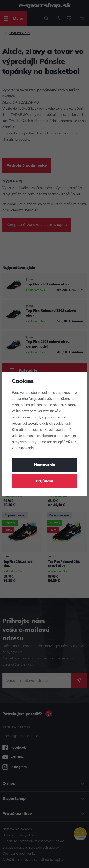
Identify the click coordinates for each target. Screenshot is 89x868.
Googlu (33, 424)
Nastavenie (44, 465)
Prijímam (44, 481)
